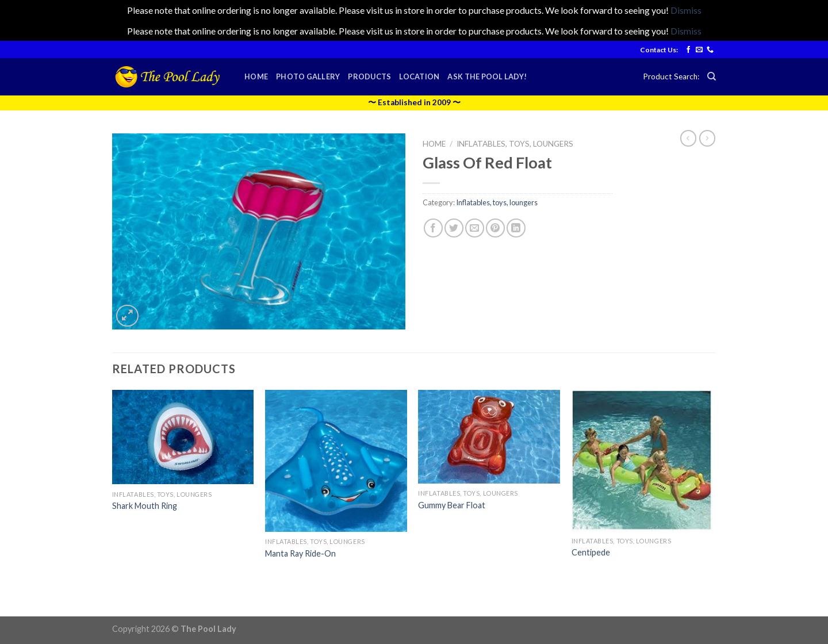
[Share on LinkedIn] (516, 228)
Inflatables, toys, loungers (515, 144)
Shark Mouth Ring (145, 506)
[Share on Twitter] (454, 228)
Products (369, 76)
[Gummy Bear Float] (489, 437)
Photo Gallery (308, 76)
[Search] (712, 76)
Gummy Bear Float (452, 505)
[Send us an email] (699, 50)
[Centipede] (643, 461)
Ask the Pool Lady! (487, 76)
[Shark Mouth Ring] (183, 437)
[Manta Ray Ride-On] (336, 461)
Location (419, 76)
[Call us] (710, 50)
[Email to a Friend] (475, 228)
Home (256, 76)
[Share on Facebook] (433, 228)
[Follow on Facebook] (688, 50)
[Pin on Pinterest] (495, 228)
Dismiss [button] (686, 10)
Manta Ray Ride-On (300, 553)
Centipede (591, 552)
